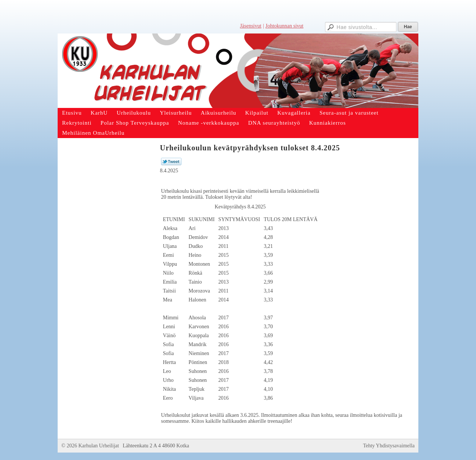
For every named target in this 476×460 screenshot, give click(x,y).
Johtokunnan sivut (284, 26)
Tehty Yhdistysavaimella (389, 446)
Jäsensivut (251, 26)
